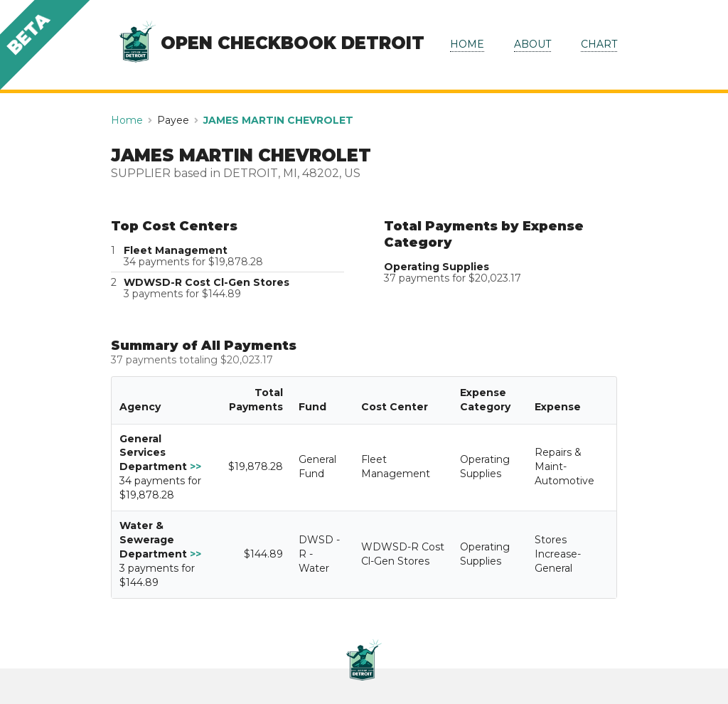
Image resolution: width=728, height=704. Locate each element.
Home (127, 120)
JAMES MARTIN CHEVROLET (278, 120)
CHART (599, 44)
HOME (467, 44)
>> (196, 466)
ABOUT (532, 44)
